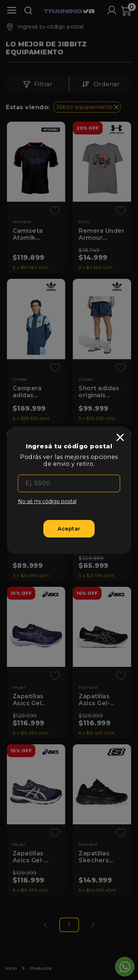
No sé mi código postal (47, 501)
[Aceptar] (69, 529)
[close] (120, 437)
